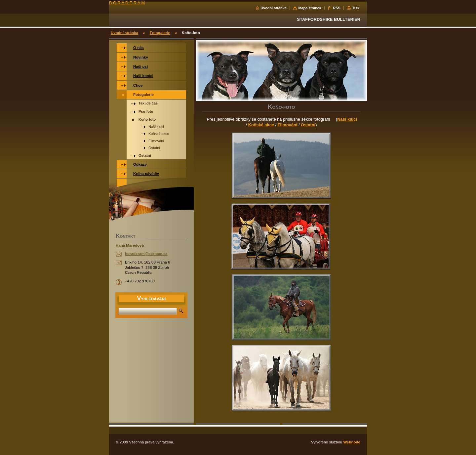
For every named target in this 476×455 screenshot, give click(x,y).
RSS (337, 8)
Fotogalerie (160, 33)
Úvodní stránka (274, 8)
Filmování (288, 125)
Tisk (356, 8)
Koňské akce (261, 125)
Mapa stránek (310, 8)
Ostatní (308, 125)
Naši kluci (347, 119)
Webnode (352, 442)
